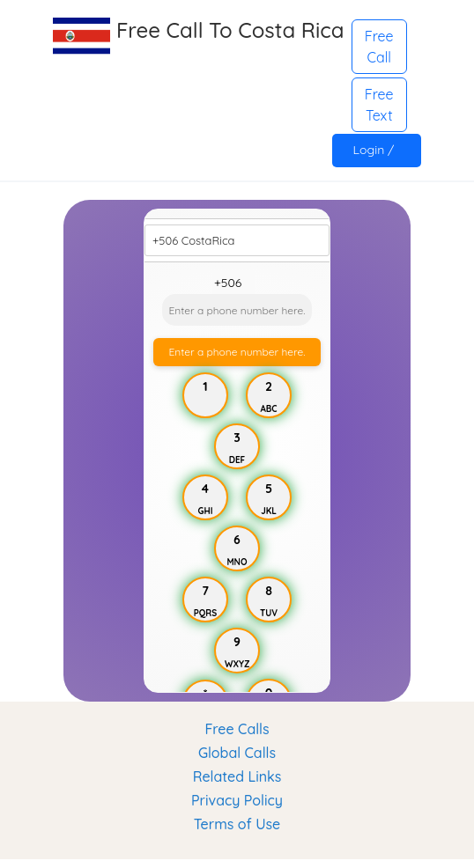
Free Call (379, 47)
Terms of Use (237, 824)
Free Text (379, 105)
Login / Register (377, 154)
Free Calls (237, 729)
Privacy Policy (237, 800)
